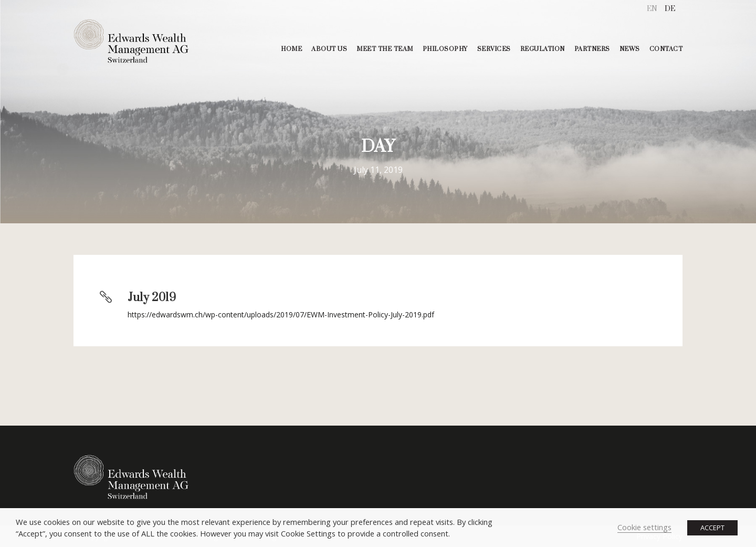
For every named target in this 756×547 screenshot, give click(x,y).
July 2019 (152, 298)
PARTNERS (592, 49)
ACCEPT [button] (712, 528)
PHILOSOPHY (445, 49)
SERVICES (494, 49)
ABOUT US (329, 49)
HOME (291, 49)
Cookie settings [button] (644, 527)
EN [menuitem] (652, 9)
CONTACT (666, 49)
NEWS (630, 49)
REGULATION (543, 49)
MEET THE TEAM (385, 49)
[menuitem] (652, 9)
